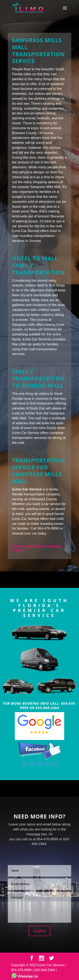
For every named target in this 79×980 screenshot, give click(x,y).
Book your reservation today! (37, 549)
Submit (39, 931)
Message (39, 907)
